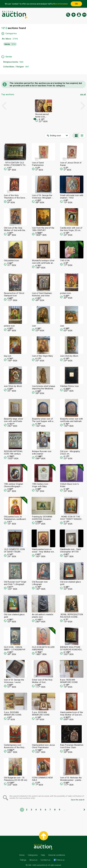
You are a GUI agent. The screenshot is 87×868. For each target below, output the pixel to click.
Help (43, 855)
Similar (9, 57)
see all (83, 94)
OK (76, 4)
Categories (11, 33)
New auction (74, 15)
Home (22, 855)
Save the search (78, 800)
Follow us (60, 860)
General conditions (57, 855)
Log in (79, 15)
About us (33, 860)
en (84, 15)
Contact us (45, 860)
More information (61, 4)
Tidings (23, 860)
